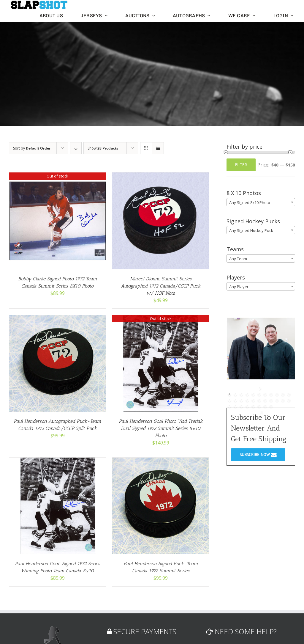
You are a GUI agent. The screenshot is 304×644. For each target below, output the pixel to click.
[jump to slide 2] (235, 394)
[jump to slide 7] (265, 394)
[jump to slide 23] (229, 406)
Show (103, 148)
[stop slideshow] (261, 412)
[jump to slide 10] (283, 394)
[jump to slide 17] (259, 400)
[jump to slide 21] (283, 400)
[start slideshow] (261, 388)
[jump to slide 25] (241, 406)
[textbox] (261, 202)
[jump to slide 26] (247, 406)
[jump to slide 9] (277, 394)
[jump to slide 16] (253, 400)
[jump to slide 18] (265, 400)
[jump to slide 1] (229, 394)
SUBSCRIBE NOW (258, 455)
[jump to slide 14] (241, 400)
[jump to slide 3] (241, 394)
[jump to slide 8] (271, 394)
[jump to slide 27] (253, 406)
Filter (241, 165)
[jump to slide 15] (247, 400)
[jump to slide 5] (253, 394)
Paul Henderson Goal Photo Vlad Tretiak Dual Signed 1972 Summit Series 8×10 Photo (161, 428)
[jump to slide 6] (259, 394)
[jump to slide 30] (271, 406)
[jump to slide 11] (289, 394)
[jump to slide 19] (271, 400)
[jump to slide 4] (247, 394)
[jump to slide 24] (235, 406)
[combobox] (261, 202)
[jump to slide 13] (235, 400)
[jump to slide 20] (277, 400)
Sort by (32, 148)
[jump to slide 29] (265, 406)
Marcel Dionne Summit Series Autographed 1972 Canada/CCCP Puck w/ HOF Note (161, 286)
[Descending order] (76, 148)
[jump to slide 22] (289, 400)
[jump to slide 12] (229, 400)
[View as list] (158, 148)
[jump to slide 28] (259, 406)
